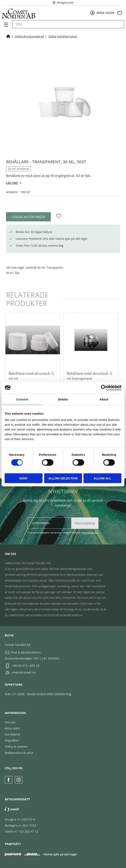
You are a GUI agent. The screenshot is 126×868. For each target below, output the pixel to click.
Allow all (103, 478)
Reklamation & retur (19, 753)
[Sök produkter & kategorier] (64, 24)
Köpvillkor (12, 740)
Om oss (10, 722)
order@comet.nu (24, 672)
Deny (24, 478)
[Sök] (119, 24)
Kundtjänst (13, 734)
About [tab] (104, 399)
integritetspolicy (90, 533)
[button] (6, 26)
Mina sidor (12, 728)
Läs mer (12, 183)
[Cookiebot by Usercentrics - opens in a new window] (104, 388)
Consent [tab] (22, 399)
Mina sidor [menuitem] (105, 13)
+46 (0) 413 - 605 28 (25, 665)
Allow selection (63, 478)
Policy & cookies (16, 746)
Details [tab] (63, 399)
